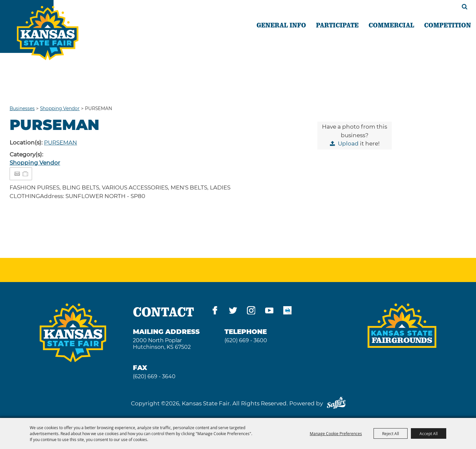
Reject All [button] (391, 433)
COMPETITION (448, 25)
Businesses (22, 108)
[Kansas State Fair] (54, 37)
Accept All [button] (429, 433)
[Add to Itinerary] (26, 174)
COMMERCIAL (391, 25)
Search (465, 7)
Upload (348, 143)
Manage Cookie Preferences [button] (336, 433)
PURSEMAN (60, 143)
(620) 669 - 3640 (154, 376)
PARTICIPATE (337, 25)
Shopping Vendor (60, 108)
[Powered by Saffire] (336, 403)
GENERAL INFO (281, 25)
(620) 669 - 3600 (246, 340)
